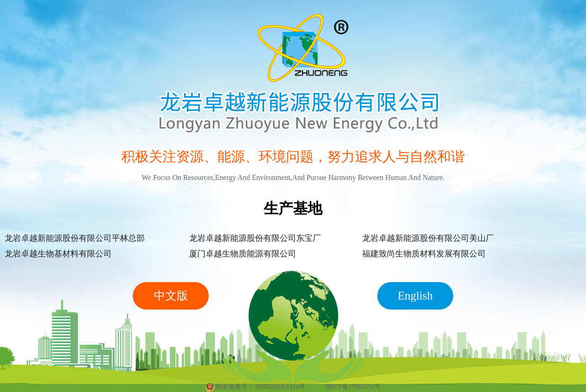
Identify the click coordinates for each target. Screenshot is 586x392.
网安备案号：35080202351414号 (255, 387)
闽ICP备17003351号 (353, 387)
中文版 (171, 296)
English (415, 296)
